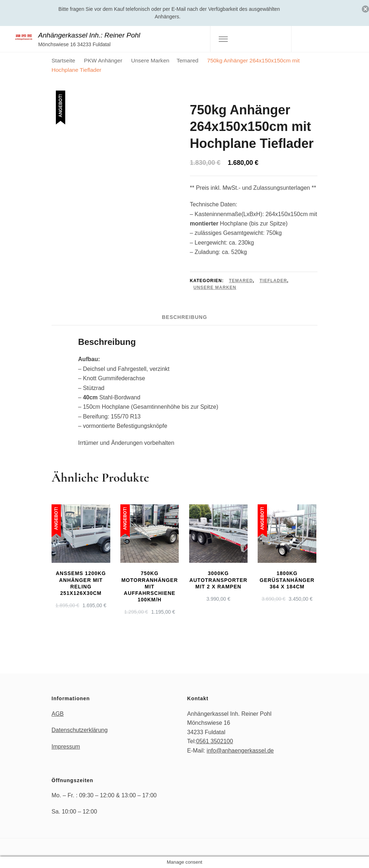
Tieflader (273, 281)
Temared (241, 281)
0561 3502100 (214, 741)
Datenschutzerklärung (80, 730)
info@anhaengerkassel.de (240, 751)
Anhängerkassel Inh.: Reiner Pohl (89, 35)
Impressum (66, 747)
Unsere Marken (215, 288)
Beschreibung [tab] (184, 317)
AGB (58, 714)
